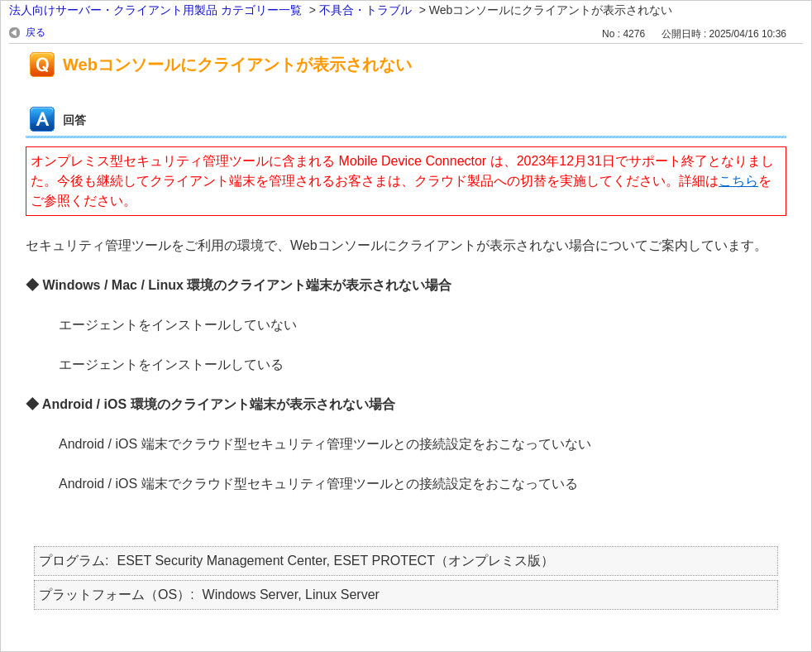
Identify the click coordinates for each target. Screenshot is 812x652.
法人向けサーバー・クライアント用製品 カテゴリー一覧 (155, 10)
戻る (36, 32)
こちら (738, 181)
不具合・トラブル (365, 10)
